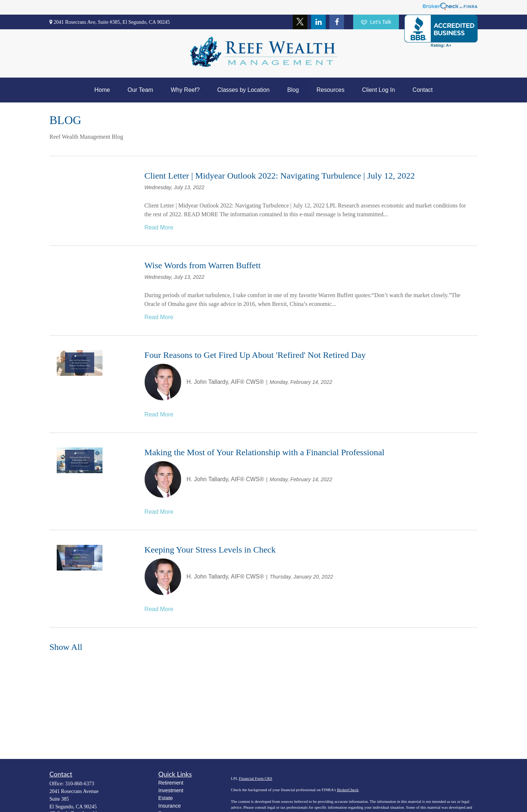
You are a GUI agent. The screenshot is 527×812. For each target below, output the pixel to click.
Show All (66, 647)
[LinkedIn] (318, 22)
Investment (171, 790)
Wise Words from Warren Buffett (203, 265)
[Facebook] (337, 22)
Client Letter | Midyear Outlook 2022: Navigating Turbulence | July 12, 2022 (280, 176)
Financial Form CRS (256, 778)
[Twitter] (300, 22)
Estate (166, 798)
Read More (159, 227)
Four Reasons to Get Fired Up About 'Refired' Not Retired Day (255, 355)
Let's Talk (376, 22)
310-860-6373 (80, 784)
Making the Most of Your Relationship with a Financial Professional (265, 452)
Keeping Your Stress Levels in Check (210, 550)
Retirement (171, 783)
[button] (102, 90)
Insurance (170, 806)
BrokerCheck (348, 790)
